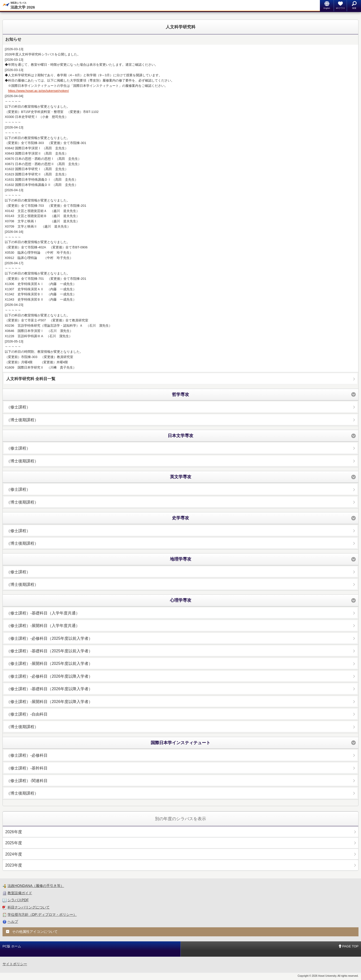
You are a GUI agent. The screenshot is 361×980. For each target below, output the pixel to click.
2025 (14, 843)
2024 (14, 854)
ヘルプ (13, 922)
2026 (14, 832)
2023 (14, 865)
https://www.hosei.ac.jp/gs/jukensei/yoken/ (38, 91)
